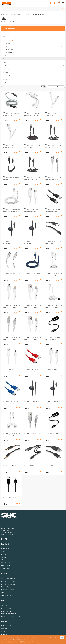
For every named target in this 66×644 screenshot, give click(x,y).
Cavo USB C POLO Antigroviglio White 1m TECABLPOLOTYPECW (11, 210)
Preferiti (4, 634)
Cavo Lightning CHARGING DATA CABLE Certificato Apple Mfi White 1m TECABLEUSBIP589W (33, 338)
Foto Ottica (27, 14)
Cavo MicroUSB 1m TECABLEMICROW (8, 370)
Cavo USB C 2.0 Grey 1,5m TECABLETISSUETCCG (31, 210)
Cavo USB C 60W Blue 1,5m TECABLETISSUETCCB (10, 402)
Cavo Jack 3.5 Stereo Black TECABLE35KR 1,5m (10, 466)
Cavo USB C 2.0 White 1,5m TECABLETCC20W (52, 370)
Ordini (3, 632)
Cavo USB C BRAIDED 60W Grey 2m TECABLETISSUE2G (12, 274)
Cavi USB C (34, 43)
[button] (19, 120)
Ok (62, 638)
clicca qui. (33, 642)
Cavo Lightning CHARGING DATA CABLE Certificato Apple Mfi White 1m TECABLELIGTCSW (12, 434)
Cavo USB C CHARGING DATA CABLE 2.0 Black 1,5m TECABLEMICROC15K (53, 242)
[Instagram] (6, 539)
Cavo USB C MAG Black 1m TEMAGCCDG (31, 242)
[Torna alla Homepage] (2, 14)
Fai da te (4, 554)
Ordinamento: (56, 87)
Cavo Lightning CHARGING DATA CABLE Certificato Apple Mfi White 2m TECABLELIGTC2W (12, 306)
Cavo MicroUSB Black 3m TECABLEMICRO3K (31, 466)
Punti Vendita (6, 608)
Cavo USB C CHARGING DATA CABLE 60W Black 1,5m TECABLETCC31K (53, 146)
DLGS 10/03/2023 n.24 (9, 614)
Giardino (4, 560)
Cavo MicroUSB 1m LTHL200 (10, 497)
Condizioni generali (8, 578)
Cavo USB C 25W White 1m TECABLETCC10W (52, 114)
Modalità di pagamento (10, 581)
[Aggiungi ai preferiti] (17, 120)
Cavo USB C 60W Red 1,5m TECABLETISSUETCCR (31, 370)
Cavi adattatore (34, 53)
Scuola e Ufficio (7, 563)
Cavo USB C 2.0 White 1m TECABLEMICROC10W (10, 146)
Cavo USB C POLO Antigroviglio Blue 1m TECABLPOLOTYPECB (32, 274)
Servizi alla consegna (9, 587)
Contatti (4, 593)
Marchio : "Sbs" (9, 14)
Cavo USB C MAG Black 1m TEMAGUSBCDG (10, 242)
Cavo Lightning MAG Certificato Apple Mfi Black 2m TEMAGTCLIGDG (32, 402)
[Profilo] (55, 3)
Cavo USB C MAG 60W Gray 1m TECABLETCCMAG (11, 114)
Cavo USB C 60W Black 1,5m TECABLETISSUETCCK (52, 210)
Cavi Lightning (34, 46)
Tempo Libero (6, 568)
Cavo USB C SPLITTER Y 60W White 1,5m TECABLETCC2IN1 (32, 114)
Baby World (5, 566)
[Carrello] (59, 3)
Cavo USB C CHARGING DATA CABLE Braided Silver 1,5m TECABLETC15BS (53, 178)
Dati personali (6, 626)
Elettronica (19, 14)
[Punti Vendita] (50, 3)
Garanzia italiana (7, 595)
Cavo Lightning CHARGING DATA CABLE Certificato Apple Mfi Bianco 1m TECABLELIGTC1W (54, 306)
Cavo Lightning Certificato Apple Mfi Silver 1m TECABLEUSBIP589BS (32, 434)
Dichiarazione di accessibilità (11, 617)
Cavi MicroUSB (34, 50)
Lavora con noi (7, 611)
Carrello (4, 629)
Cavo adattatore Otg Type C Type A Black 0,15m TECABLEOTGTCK (52, 338)
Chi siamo (5, 605)
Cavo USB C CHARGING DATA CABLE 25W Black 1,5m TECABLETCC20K (32, 178)
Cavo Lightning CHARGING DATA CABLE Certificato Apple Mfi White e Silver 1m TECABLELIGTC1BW (12, 338)
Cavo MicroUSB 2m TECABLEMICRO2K (50, 466)
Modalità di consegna (9, 584)
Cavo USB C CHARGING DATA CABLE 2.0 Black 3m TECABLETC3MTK (32, 146)
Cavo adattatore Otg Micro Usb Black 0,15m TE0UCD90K (53, 434)
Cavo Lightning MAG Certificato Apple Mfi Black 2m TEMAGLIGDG (53, 402)
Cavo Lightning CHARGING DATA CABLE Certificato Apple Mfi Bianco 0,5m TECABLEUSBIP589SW (54, 274)
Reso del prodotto (8, 590)
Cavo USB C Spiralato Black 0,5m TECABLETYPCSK (12, 178)
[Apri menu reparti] (63, 3)
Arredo (4, 557)
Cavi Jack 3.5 (34, 56)
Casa (3, 551)
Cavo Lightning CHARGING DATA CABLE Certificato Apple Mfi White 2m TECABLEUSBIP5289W (33, 306)
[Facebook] (2, 539)
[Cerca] (62, 9)
